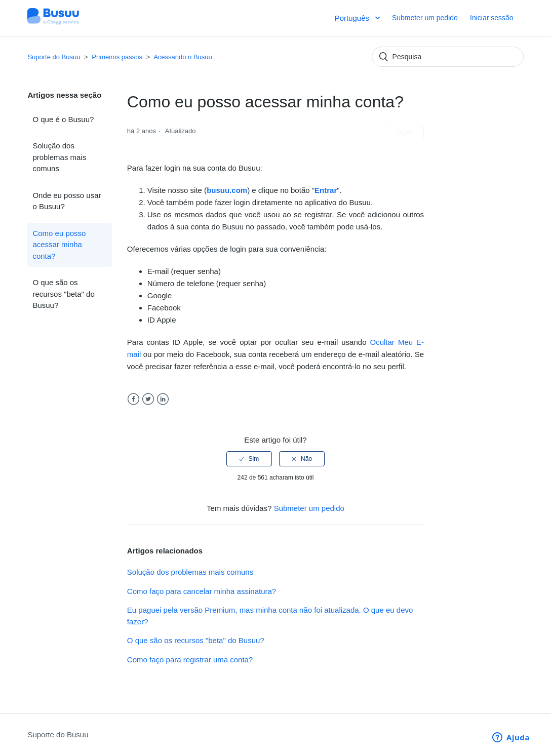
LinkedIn (163, 399)
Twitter (148, 399)
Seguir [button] (404, 132)
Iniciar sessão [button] (492, 18)
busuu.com (227, 190)
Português (353, 18)
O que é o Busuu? (63, 119)
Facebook (133, 399)
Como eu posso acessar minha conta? (59, 245)
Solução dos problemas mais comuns (59, 157)
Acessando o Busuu (183, 57)
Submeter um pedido (425, 18)
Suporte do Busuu (54, 57)
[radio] (249, 459)
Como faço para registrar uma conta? (190, 660)
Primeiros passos (117, 57)
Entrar (326, 190)
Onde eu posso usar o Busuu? (67, 201)
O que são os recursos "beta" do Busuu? (63, 294)
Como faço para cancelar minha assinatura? (202, 591)
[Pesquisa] (448, 57)
